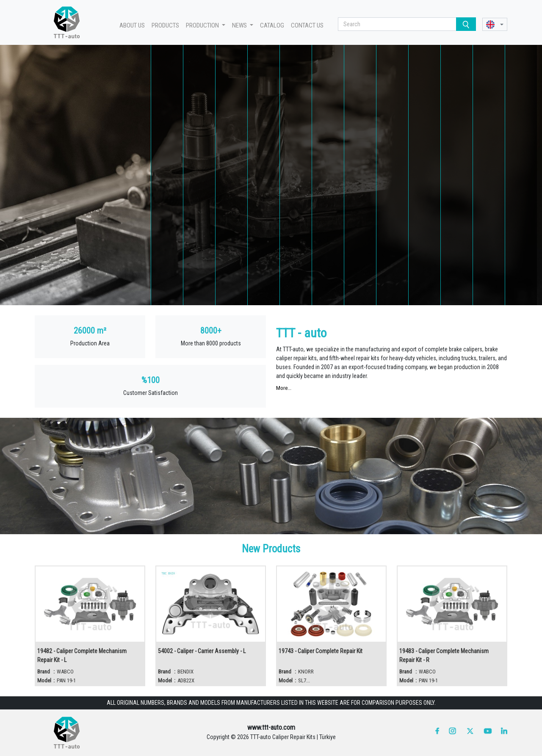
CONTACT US (307, 25)
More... (284, 388)
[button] (495, 24)
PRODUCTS (165, 25)
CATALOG (272, 25)
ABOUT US (132, 25)
